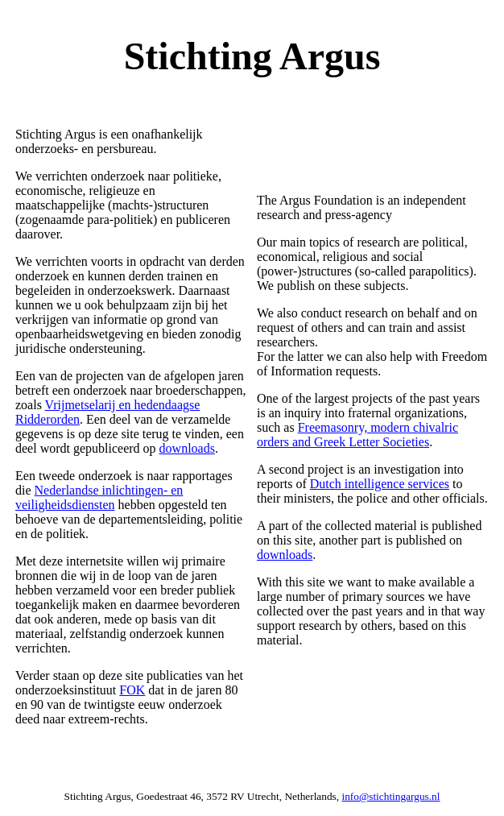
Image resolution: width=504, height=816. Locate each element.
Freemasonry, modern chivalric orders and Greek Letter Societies (357, 435)
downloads (187, 448)
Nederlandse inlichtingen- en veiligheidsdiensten (99, 497)
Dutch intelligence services (380, 484)
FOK (132, 690)
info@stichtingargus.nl (390, 796)
